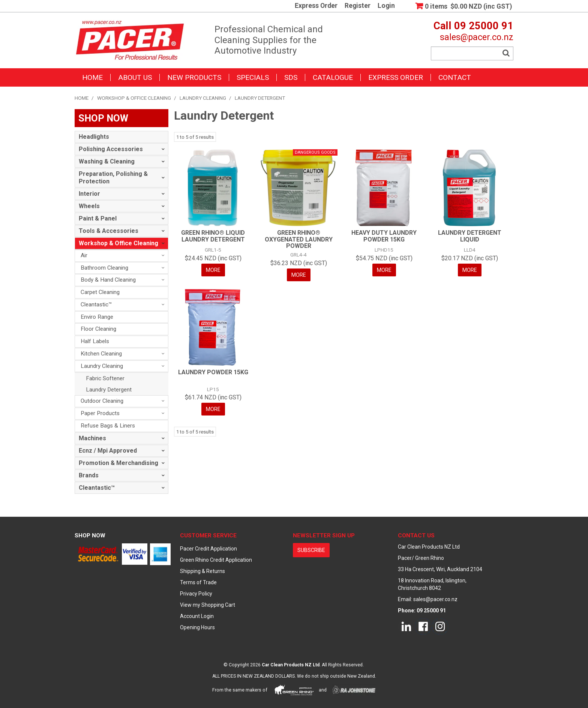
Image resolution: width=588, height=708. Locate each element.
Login (386, 6)
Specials (253, 77)
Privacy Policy (196, 594)
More (213, 270)
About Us (135, 77)
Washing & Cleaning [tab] (107, 161)
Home (92, 77)
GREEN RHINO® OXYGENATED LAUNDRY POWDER (299, 239)
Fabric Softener (105, 378)
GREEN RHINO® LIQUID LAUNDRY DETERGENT (213, 236)
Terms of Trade (198, 582)
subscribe (311, 550)
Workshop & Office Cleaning (134, 98)
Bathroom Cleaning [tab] (104, 268)
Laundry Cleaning (203, 98)
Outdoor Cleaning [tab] (102, 401)
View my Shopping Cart (208, 605)
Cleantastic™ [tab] (96, 304)
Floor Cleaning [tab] (98, 329)
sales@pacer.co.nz (477, 37)
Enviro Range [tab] (97, 317)
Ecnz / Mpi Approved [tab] (108, 451)
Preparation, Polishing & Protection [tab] (113, 178)
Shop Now (90, 535)
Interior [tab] (89, 194)
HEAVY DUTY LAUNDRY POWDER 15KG (384, 236)
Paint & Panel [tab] (98, 218)
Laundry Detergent (109, 390)
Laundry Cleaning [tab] (102, 366)
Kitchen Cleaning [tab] (101, 354)
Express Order (316, 6)
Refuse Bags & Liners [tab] (108, 426)
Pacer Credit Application (208, 549)
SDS (291, 77)
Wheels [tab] (89, 206)
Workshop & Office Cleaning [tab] (118, 243)
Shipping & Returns (202, 571)
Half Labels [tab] (95, 341)
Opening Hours (197, 627)
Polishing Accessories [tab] (111, 149)
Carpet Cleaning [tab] (100, 292)
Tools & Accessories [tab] (109, 231)
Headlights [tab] (94, 137)
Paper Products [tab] (100, 413)
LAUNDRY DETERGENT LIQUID (470, 236)
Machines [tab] (92, 438)
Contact (455, 77)
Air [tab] (84, 255)
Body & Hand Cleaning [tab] (108, 280)
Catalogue (333, 77)
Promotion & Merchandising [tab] (118, 463)
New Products (194, 77)
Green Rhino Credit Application (216, 560)
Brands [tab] (89, 475)
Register (358, 6)
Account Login (197, 616)
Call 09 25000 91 (473, 26)
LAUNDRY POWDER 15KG (213, 372)
